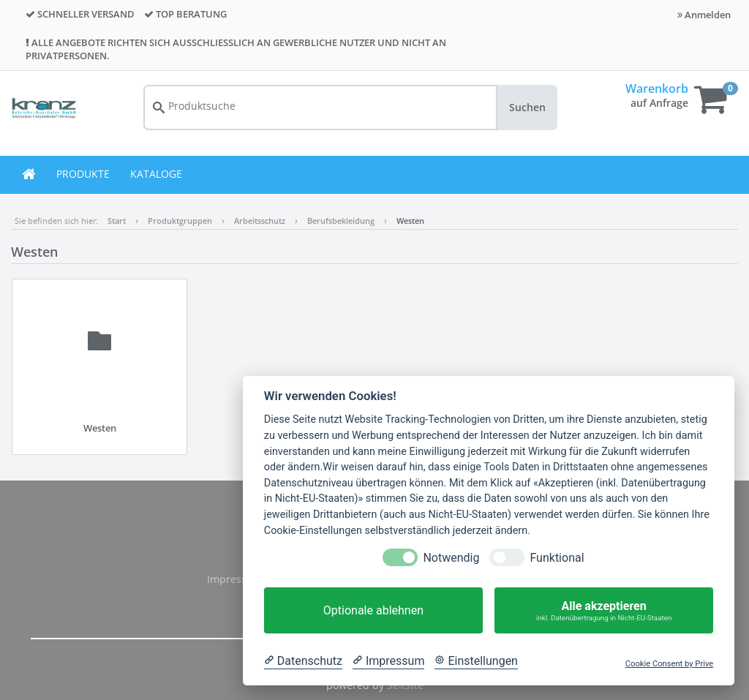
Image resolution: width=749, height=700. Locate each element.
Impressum (236, 579)
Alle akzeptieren (604, 610)
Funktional (557, 558)
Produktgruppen (180, 221)
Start (117, 221)
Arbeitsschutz (260, 221)
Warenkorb (657, 89)
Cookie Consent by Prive (669, 664)
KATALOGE (156, 174)
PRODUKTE (83, 174)
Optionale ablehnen (373, 610)
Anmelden (704, 15)
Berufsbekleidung (341, 221)
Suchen (527, 107)
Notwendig (451, 558)
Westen (410, 221)
